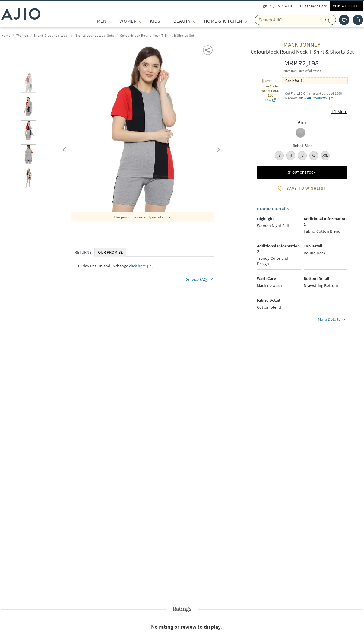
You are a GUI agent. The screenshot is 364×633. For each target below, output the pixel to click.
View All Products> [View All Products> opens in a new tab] (316, 98)
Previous (64, 148)
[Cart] (358, 20)
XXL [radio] (325, 155)
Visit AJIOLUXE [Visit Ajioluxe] (347, 6)
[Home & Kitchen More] (246, 21)
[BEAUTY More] (194, 21)
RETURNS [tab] (83, 252)
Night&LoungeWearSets (95, 35)
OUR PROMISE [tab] (110, 252)
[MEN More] (110, 21)
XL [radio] (314, 155)
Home (6, 35)
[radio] (302, 133)
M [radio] (291, 155)
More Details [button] (333, 320)
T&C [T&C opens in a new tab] (271, 100)
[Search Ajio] (295, 20)
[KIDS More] (164, 21)
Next (217, 148)
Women (22, 35)
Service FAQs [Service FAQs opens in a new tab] (200, 280)
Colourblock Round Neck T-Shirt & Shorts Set (157, 35)
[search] (331, 20)
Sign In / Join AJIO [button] (277, 6)
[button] (208, 50)
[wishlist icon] (344, 20)
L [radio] (302, 155)
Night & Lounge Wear (52, 35)
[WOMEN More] (140, 21)
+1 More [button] (339, 112)
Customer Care (314, 6)
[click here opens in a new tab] (140, 266)
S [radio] (279, 155)
